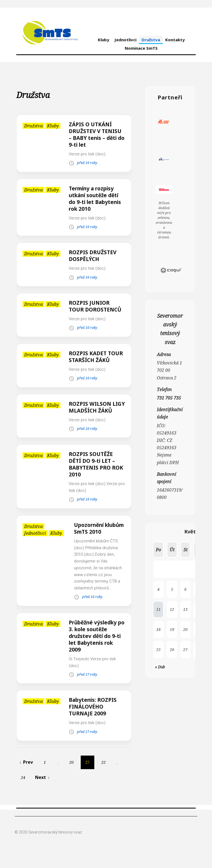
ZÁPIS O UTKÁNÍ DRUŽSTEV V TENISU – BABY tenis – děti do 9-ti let (96, 134)
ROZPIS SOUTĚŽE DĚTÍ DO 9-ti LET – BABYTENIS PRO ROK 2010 (93, 478)
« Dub (160, 667)
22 (104, 776)
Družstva (151, 40)
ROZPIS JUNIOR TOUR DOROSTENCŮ (96, 306)
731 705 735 (169, 398)
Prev (25, 776)
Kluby (104, 40)
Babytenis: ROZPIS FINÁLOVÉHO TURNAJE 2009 (94, 720)
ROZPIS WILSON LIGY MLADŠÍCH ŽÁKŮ (91, 417)
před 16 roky (87, 163)
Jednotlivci (125, 40)
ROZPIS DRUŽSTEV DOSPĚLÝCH (94, 256)
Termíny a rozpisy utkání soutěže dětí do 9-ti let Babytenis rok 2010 (96, 199)
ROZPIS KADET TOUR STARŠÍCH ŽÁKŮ (91, 360)
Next (43, 791)
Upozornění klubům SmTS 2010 (99, 542)
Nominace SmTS (141, 48)
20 (71, 776)
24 (23, 791)
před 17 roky (87, 688)
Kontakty (175, 40)
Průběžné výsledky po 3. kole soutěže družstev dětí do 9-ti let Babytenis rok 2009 (96, 650)
